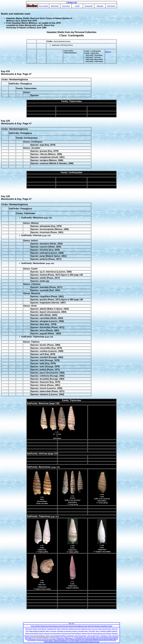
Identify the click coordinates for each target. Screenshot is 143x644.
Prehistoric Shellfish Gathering (109, 631)
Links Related (95, 629)
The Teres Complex (90, 637)
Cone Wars (92, 631)
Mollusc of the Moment (40, 629)
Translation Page (52, 629)
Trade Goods (89, 639)
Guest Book (104, 626)
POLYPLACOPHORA (87, 640)
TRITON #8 (45, 639)
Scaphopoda (70, 636)
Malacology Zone (82, 626)
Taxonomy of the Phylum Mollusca (71, 634)
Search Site (91, 626)
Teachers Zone (73, 626)
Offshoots (56, 640)
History (59, 629)
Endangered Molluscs (60, 636)
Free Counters (43, 6)
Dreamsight (89, 6)
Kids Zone (65, 626)
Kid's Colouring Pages (105, 629)
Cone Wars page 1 (83, 631)
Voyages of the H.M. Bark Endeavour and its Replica (96, 634)
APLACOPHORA (111, 640)
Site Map (37, 626)
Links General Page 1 (81, 636)
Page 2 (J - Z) (69, 637)
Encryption (66, 6)
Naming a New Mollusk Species (34, 634)
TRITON (39, 639)
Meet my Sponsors (51, 631)
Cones (30, 637)
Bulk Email (55, 6)
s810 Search (111, 6)
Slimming (100, 6)
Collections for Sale (106, 636)
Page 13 (108, 52)
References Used (94, 642)
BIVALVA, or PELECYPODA (71, 642)
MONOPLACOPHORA (99, 640)
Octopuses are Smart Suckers (52, 634)
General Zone (44, 626)
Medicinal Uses (97, 639)
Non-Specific (80, 637)
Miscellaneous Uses (65, 640)
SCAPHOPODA (48, 642)
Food (83, 639)
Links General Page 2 (94, 636)
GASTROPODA (58, 642)
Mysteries (98, 626)
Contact (110, 626)
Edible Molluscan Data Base (37, 631)
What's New (65, 629)
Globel (77, 6)
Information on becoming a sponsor (67, 631)
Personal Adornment (42, 640)
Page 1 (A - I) (61, 637)
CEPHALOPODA (84, 642)
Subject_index (50, 636)
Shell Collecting (76, 640)
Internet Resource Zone (55, 626)
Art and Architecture (107, 639)
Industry (51, 640)
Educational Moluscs (39, 636)
